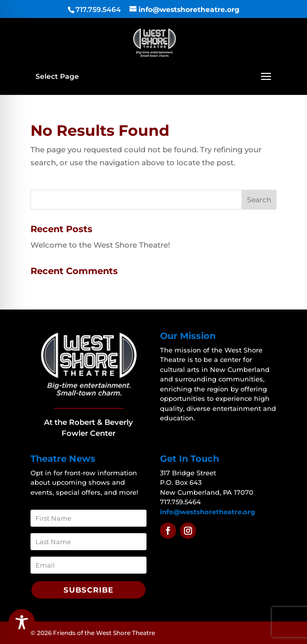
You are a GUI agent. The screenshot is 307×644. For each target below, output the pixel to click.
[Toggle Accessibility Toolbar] (22, 622)
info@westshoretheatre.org (207, 512)
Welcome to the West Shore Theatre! (100, 245)
